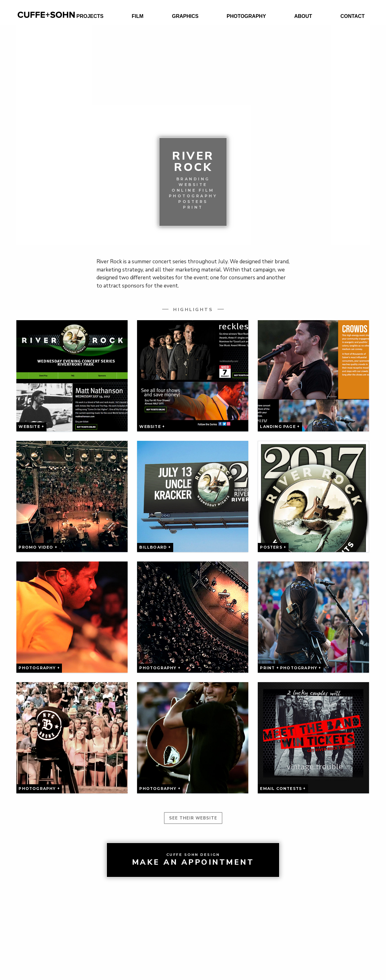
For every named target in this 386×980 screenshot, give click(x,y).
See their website (193, 818)
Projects (90, 16)
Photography (246, 16)
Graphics (185, 16)
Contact (353, 16)
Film (138, 16)
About (303, 16)
